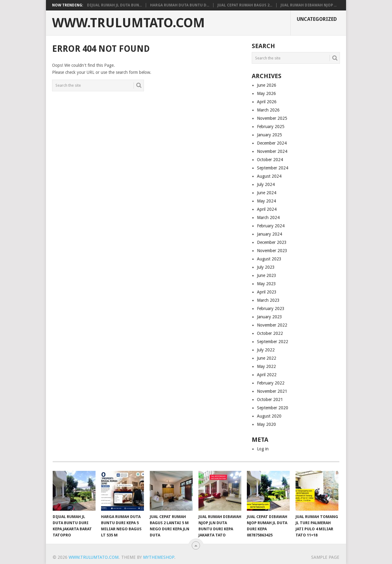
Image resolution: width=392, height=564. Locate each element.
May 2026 (266, 93)
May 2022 (266, 366)
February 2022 (271, 383)
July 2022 (266, 350)
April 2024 (267, 209)
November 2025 (272, 118)
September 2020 (273, 408)
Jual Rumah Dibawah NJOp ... (309, 5)
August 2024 (269, 176)
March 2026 (268, 110)
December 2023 (272, 242)
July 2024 (266, 184)
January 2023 (269, 317)
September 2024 (273, 168)
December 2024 (272, 143)
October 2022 (270, 333)
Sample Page (325, 557)
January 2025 (269, 135)
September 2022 (273, 342)
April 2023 (267, 292)
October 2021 (270, 399)
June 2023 (267, 275)
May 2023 (266, 284)
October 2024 (270, 160)
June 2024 (267, 193)
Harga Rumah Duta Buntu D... (180, 5)
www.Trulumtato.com (128, 23)
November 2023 (272, 251)
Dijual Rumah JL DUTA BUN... (114, 5)
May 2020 (266, 424)
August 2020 (269, 416)
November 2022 (272, 325)
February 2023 (271, 308)
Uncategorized (317, 19)
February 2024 (271, 226)
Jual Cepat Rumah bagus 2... (245, 5)
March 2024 (268, 218)
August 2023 (269, 259)
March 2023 (268, 300)
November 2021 (272, 391)
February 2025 (271, 127)
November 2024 (272, 151)
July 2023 (266, 267)
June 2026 (267, 85)
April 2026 (267, 102)
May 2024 (266, 201)
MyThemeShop (159, 557)
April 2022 (267, 375)
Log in (263, 449)
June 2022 (267, 358)
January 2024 (269, 234)
